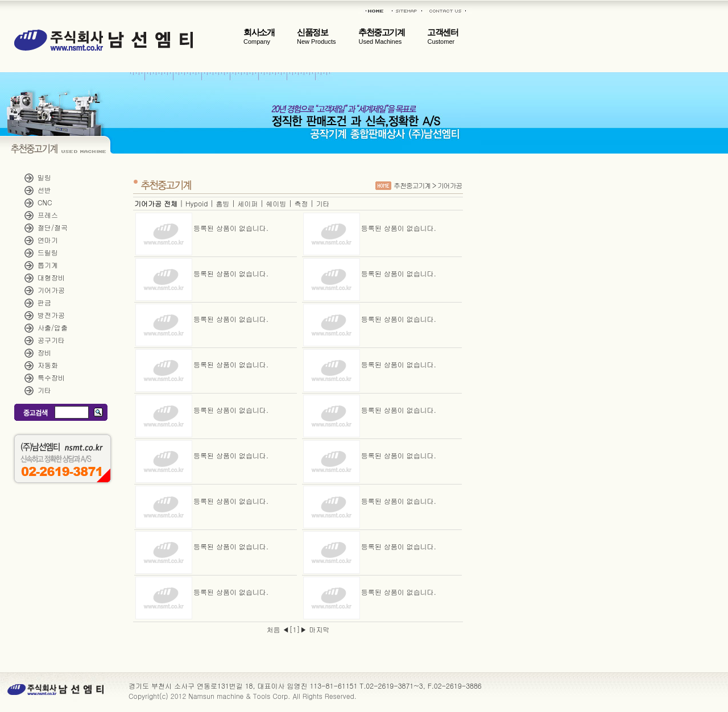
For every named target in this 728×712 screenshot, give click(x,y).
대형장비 (51, 277)
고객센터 (442, 36)
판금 (44, 302)
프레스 (48, 215)
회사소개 (259, 36)
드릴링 (48, 252)
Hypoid (197, 203)
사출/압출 (53, 327)
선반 (44, 190)
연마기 (48, 240)
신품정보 (316, 36)
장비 (44, 352)
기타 (44, 390)
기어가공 (51, 290)
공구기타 (51, 340)
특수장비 (51, 377)
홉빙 (222, 203)
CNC (45, 202)
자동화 (48, 365)
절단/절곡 (53, 227)
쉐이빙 (276, 203)
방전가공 (51, 315)
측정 (301, 203)
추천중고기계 (381, 36)
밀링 (44, 177)
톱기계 (48, 265)
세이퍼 (247, 203)
